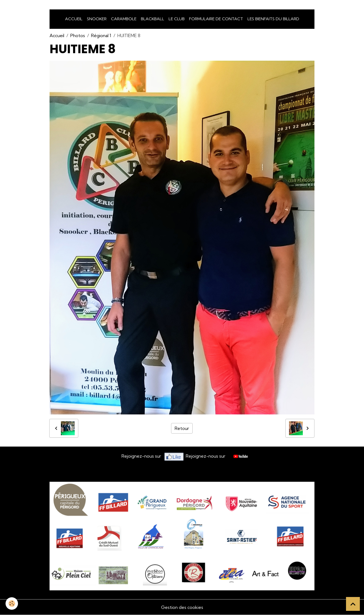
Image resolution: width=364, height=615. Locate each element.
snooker (97, 19)
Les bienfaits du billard (273, 19)
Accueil (74, 19)
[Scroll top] (353, 604)
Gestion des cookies (182, 607)
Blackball (153, 19)
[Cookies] (12, 604)
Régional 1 (101, 35)
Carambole (124, 19)
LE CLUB (177, 19)
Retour (182, 428)
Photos (78, 35)
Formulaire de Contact (216, 19)
